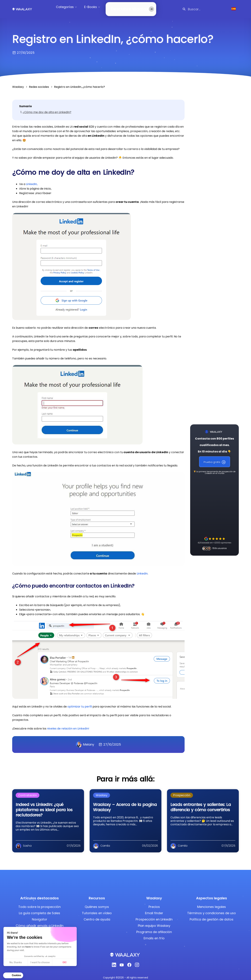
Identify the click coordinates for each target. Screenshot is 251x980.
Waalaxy (102, 791)
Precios (154, 903)
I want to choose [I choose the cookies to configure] (40, 962)
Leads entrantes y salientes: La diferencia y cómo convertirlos (201, 803)
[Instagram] (137, 962)
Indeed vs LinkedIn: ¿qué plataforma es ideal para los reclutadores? (44, 806)
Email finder (154, 909)
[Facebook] (129, 962)
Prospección (182, 791)
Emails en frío (154, 934)
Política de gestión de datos (212, 915)
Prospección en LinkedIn (154, 915)
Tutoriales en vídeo (97, 909)
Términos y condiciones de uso (212, 909)
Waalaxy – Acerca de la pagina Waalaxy (125, 803)
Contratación (28, 791)
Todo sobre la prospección (39, 903)
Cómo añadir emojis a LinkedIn (40, 921)
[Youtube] (122, 962)
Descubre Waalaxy (125, 7)
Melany (85, 740)
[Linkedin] (114, 962)
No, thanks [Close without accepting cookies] (15, 962)
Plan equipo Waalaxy (154, 921)
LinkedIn (142, 569)
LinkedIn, (32, 180)
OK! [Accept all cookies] (64, 962)
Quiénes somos (97, 903)
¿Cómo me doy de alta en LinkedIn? (47, 108)
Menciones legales (212, 903)
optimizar (74, 702)
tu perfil (86, 702)
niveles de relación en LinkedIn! (68, 724)
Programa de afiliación (154, 928)
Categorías (69, 7)
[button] (13, 975)
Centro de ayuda (97, 915)
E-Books (95, 7)
